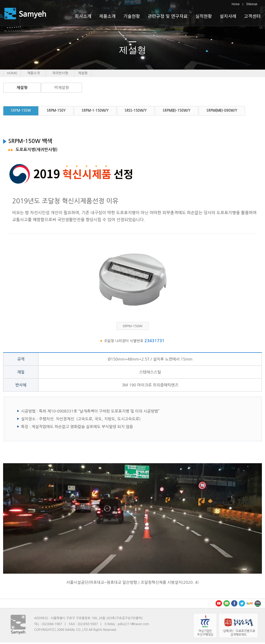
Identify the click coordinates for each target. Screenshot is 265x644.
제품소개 (34, 73)
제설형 (22, 88)
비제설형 (62, 88)
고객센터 (252, 16)
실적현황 (204, 16)
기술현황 (132, 16)
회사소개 (83, 16)
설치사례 (228, 16)
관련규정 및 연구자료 (168, 16)
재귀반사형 (60, 73)
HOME (12, 73)
